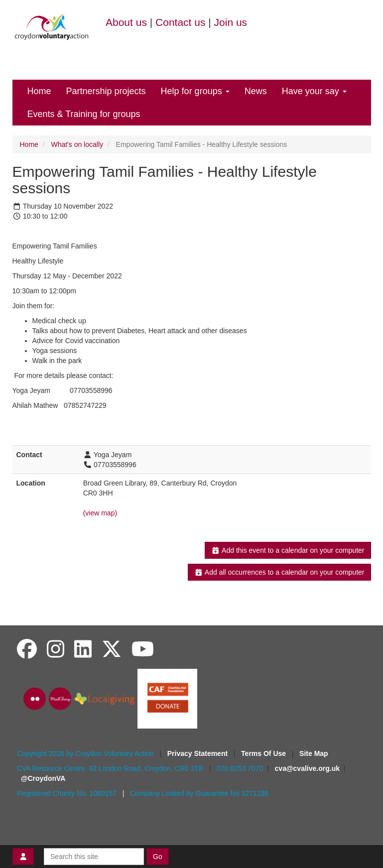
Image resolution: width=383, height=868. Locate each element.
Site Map (314, 753)
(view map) (100, 513)
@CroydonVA (43, 778)
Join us (231, 22)
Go (158, 857)
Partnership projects (106, 91)
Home (39, 91)
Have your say (314, 91)
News (256, 91)
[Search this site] (94, 857)
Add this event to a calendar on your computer (288, 550)
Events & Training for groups (84, 114)
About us (126, 22)
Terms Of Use (264, 753)
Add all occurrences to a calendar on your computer (279, 572)
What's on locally (77, 144)
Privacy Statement (198, 753)
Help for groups (195, 91)
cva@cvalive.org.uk (307, 768)
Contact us (180, 22)
